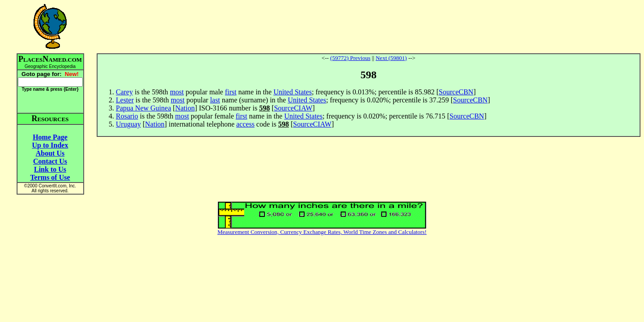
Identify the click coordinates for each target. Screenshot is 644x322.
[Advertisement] (369, 26)
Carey (124, 92)
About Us (50, 153)
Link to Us (50, 169)
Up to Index (50, 145)
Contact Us (50, 161)
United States (292, 92)
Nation (185, 108)
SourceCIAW (293, 108)
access (245, 124)
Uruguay (128, 124)
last (215, 100)
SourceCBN (456, 92)
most (177, 92)
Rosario (127, 116)
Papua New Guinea (144, 108)
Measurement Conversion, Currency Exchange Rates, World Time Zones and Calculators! (322, 232)
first (231, 92)
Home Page (50, 137)
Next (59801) (391, 58)
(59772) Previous (350, 58)
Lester (125, 100)
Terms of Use (50, 177)
